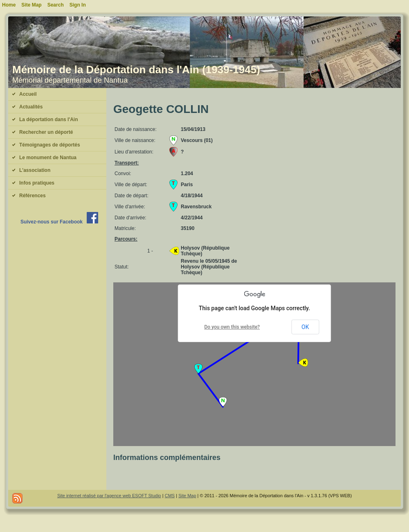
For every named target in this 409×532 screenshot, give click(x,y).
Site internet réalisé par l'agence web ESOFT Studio (109, 496)
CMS (170, 496)
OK (305, 327)
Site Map (187, 496)
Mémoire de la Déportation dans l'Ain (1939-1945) (136, 70)
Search (56, 5)
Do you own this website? (232, 327)
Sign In (78, 5)
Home (9, 5)
